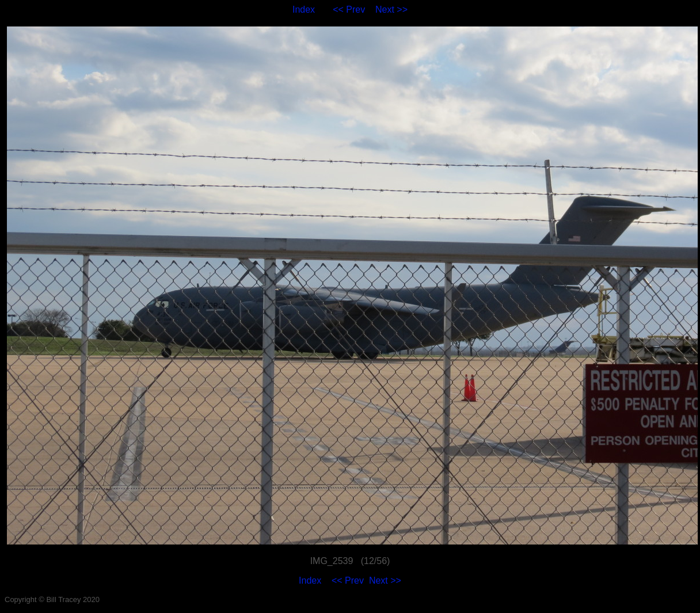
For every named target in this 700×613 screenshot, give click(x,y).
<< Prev (349, 9)
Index (304, 9)
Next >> (391, 9)
